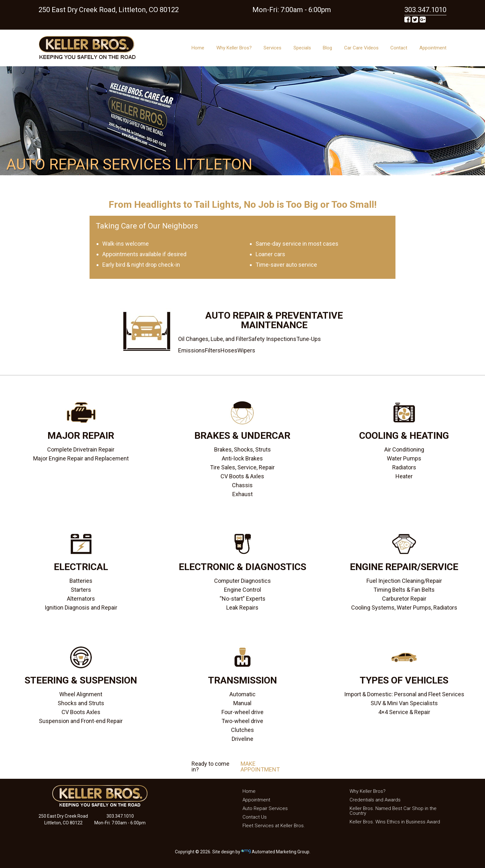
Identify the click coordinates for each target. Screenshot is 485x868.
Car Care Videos (361, 48)
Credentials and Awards (375, 800)
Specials (302, 48)
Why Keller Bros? (234, 48)
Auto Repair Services (265, 808)
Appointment (433, 48)
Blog (327, 48)
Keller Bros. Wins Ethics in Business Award (395, 822)
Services (272, 48)
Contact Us (255, 817)
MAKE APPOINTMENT (260, 767)
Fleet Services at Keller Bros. (274, 826)
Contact (399, 48)
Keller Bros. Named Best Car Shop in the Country (393, 811)
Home (198, 48)
